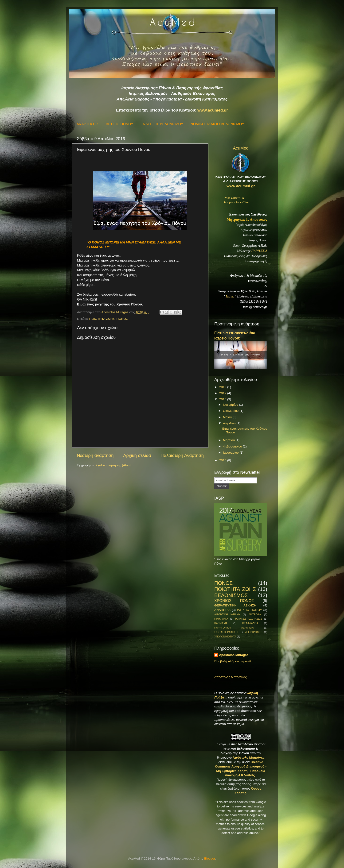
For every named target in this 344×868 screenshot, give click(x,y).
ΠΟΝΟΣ (122, 319)
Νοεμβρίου (231, 405)
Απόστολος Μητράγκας (231, 677)
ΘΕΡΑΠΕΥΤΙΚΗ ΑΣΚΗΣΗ (235, 605)
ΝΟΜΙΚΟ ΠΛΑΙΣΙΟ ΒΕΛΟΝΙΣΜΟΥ (217, 124)
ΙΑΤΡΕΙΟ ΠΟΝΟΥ (119, 124)
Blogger (210, 858)
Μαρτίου (229, 440)
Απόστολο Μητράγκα (249, 758)
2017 (223, 393)
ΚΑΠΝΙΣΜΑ (221, 623)
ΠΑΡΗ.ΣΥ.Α (259, 251)
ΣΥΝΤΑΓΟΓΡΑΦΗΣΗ (226, 632)
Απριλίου (230, 423)
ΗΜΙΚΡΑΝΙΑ (221, 619)
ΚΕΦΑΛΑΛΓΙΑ (250, 623)
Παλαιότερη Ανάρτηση (182, 455)
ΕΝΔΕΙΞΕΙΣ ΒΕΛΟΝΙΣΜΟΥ (162, 124)
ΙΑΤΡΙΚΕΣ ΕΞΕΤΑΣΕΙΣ (249, 619)
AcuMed (241, 148)
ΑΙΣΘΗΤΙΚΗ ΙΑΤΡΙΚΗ (227, 614)
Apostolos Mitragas (234, 655)
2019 (223, 387)
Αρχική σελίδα (137, 455)
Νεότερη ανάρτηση (95, 455)
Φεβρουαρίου (233, 446)
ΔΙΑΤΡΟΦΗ (255, 614)
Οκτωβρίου (231, 411)
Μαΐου (228, 417)
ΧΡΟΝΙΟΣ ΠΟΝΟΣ (234, 601)
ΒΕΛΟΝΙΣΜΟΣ (231, 595)
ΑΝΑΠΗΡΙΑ (222, 610)
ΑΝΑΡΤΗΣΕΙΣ (88, 124)
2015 (223, 460)
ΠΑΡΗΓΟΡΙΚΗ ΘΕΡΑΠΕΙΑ (234, 628)
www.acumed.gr (213, 110)
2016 (223, 399)
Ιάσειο (230, 296)
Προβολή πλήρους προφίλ (233, 661)
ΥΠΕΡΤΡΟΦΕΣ (253, 632)
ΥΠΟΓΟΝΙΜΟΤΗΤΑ (225, 637)
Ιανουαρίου (231, 453)
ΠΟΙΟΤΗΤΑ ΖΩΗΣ (102, 319)
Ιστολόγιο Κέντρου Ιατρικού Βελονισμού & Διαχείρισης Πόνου (243, 749)
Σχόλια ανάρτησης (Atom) (114, 465)
